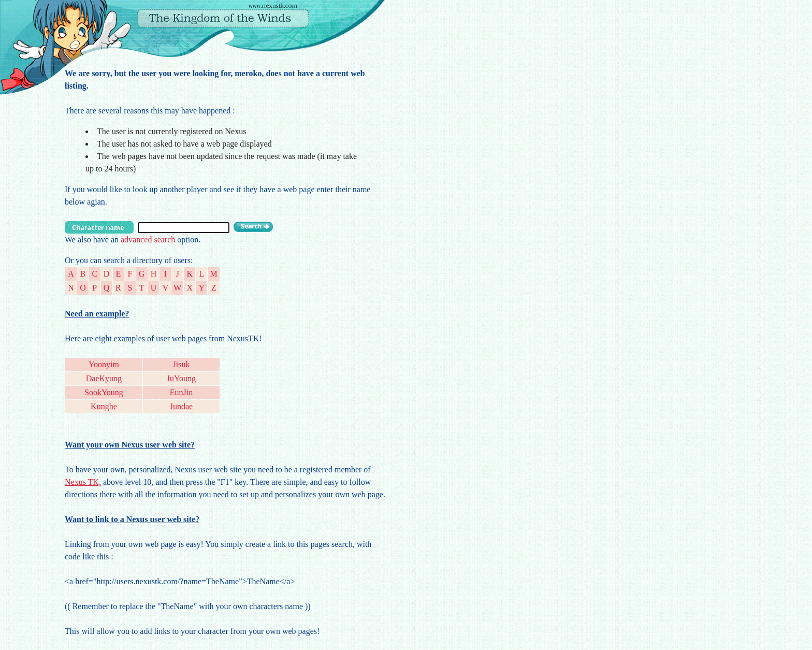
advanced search (148, 240)
